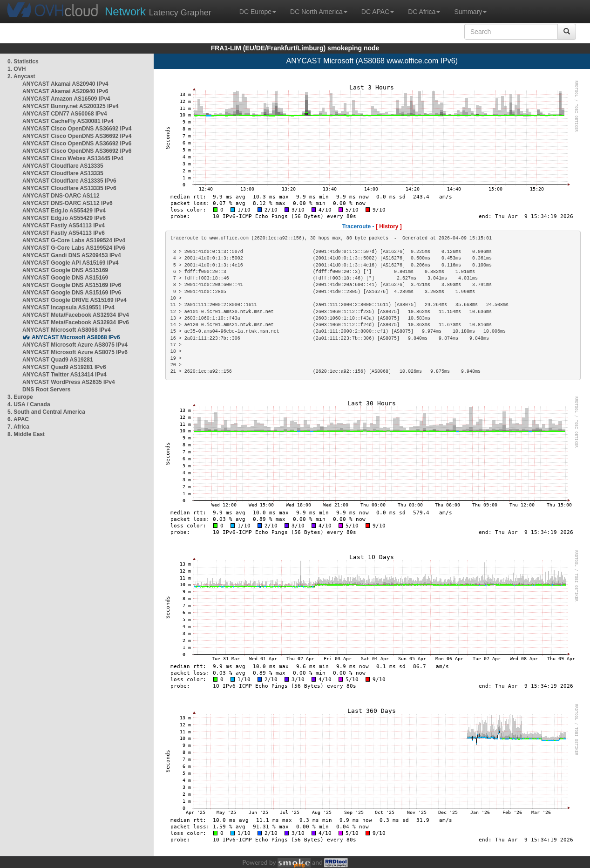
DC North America (319, 12)
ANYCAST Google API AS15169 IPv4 (71, 263)
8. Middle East (26, 434)
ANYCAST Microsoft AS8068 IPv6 (76, 337)
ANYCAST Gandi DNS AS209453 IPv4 (72, 255)
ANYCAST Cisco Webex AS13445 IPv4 (73, 158)
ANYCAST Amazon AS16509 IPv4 (66, 99)
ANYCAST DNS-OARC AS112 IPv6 (68, 203)
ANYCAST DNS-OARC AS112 (61, 196)
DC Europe (258, 12)
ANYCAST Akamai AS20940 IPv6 (65, 91)
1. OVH (17, 69)
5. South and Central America (46, 412)
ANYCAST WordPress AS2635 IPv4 (69, 382)
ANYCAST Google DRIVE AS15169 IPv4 (75, 300)
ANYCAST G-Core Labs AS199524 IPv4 (74, 240)
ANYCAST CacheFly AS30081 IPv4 (68, 121)
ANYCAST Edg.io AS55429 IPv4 (64, 211)
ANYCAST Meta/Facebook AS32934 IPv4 (76, 315)
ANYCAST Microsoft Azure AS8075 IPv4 (75, 345)
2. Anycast (21, 76)
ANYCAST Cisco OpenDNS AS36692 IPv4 (77, 129)
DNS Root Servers (46, 390)
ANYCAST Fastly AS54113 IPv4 (64, 226)
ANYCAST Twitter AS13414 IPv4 (64, 375)
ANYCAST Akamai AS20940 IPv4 (65, 84)
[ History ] (389, 226)
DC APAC (378, 12)
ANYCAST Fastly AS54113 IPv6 (64, 233)
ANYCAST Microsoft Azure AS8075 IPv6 (75, 352)
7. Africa (18, 427)
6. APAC (18, 419)
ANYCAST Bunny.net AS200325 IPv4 (71, 106)
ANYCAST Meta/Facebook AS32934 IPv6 (76, 322)
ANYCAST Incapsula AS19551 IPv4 (68, 308)
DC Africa (424, 12)
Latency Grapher (158, 11)
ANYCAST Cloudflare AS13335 (63, 166)
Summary (470, 12)
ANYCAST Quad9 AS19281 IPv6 (64, 367)
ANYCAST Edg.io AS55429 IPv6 (64, 218)
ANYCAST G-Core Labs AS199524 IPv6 (74, 248)
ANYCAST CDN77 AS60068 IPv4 (65, 114)
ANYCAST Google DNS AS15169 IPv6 (72, 285)
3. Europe (20, 397)
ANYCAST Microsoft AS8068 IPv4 (67, 330)
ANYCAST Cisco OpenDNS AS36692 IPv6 (77, 144)
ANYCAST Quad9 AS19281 (58, 360)
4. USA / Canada (29, 404)
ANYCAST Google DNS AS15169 (65, 270)
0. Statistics (23, 62)
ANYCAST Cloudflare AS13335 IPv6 (69, 181)
